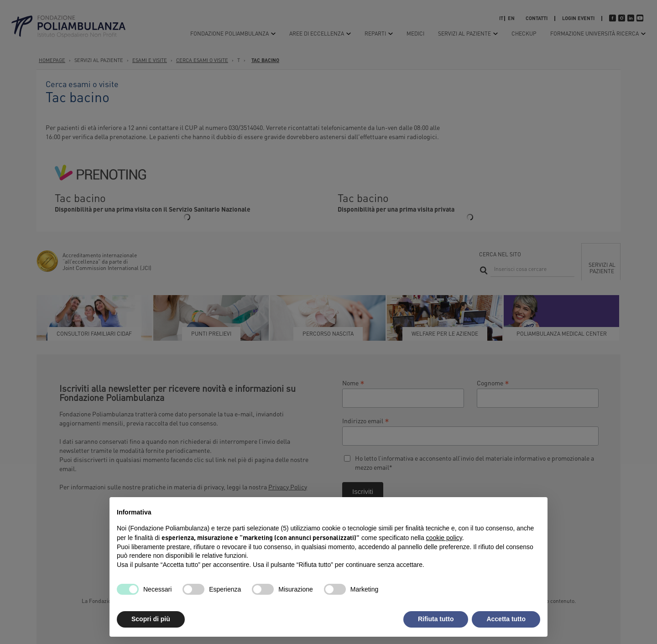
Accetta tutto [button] (506, 619)
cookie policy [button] (444, 538)
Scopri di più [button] (151, 619)
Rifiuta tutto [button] (436, 619)
